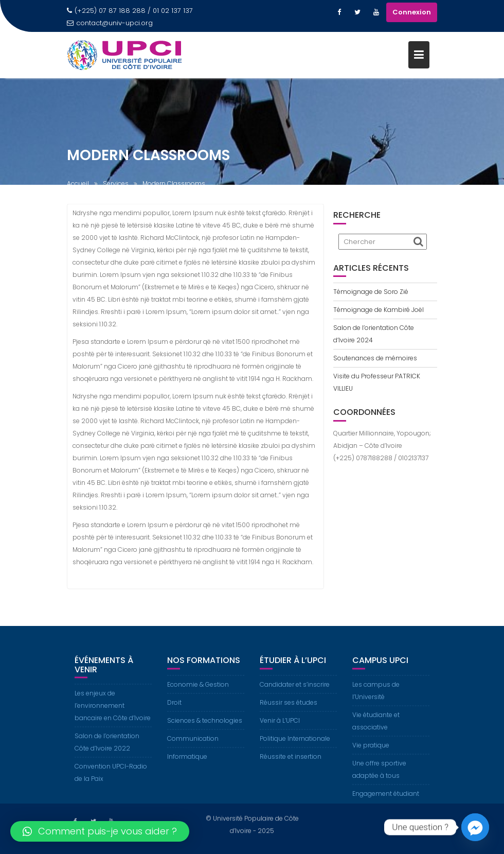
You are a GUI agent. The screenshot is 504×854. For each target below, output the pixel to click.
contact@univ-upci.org (110, 23)
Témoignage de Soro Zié (371, 292)
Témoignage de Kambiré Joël (379, 310)
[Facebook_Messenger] (475, 827)
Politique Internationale (295, 747)
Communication (193, 747)
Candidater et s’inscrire (295, 693)
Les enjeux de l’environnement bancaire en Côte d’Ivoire (113, 714)
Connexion (412, 12)
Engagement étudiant (386, 802)
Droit (174, 711)
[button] (100, 831)
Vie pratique (371, 754)
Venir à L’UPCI (280, 729)
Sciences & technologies (205, 729)
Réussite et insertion (291, 765)
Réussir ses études (289, 711)
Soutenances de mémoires (375, 358)
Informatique (187, 765)
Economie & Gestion (198, 693)
